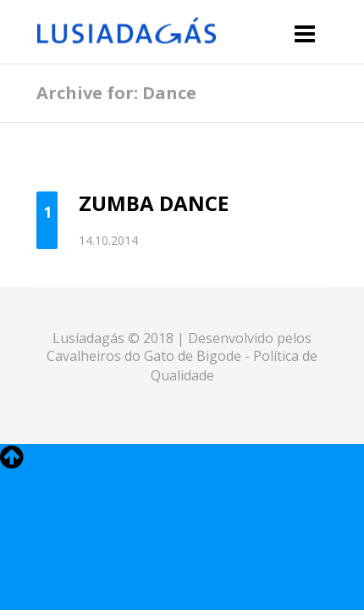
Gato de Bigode (194, 356)
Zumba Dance (154, 203)
